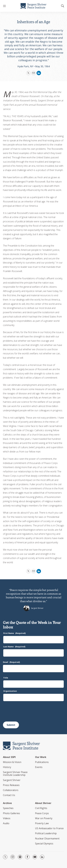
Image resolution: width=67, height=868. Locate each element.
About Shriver (43, 803)
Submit (11, 725)
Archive (7, 803)
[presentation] (25, 711)
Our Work (41, 757)
